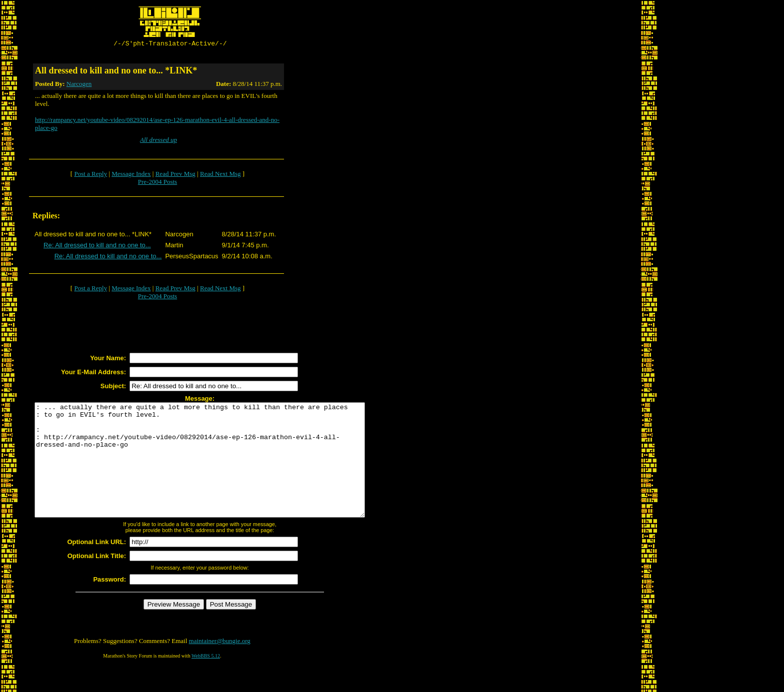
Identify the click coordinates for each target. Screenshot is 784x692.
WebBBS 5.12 (206, 680)
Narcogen (79, 85)
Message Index (131, 175)
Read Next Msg (220, 175)
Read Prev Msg (175, 175)
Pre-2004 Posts (157, 183)
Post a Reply (90, 175)
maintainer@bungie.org (220, 665)
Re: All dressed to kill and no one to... (97, 247)
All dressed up (158, 141)
